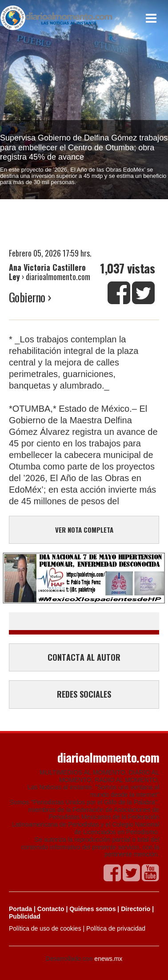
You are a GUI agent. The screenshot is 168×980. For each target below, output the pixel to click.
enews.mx (108, 959)
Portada (20, 909)
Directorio (136, 909)
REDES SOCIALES (84, 694)
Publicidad (25, 916)
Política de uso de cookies (45, 928)
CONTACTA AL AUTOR (84, 657)
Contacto (51, 909)
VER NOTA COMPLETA (84, 530)
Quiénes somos (92, 909)
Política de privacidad (116, 928)
